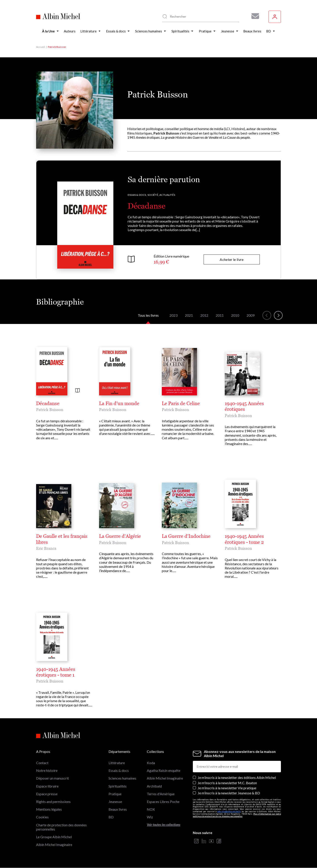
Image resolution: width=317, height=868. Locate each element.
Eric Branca (46, 548)
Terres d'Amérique (161, 794)
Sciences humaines (122, 778)
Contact (42, 763)
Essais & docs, (137, 195)
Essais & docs (119, 770)
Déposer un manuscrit (53, 778)
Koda (151, 763)
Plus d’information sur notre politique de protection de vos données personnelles (237, 815)
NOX (151, 809)
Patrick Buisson (50, 410)
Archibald (154, 786)
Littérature (117, 763)
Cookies (42, 817)
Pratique (115, 794)
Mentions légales (49, 809)
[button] (267, 315)
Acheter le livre (232, 259)
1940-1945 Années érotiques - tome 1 (56, 672)
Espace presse (47, 794)
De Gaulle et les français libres (62, 539)
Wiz (150, 817)
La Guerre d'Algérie (120, 536)
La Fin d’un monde (119, 404)
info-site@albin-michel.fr (229, 811)
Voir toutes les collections (164, 825)
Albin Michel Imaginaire (54, 845)
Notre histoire (47, 770)
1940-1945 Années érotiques (244, 406)
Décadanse (147, 206)
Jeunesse (115, 802)
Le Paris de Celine (181, 404)
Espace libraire (47, 786)
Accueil (41, 47)
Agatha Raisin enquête (164, 770)
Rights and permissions (53, 802)
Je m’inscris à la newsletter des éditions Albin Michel (237, 777)
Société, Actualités (161, 195)
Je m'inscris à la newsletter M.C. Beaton (227, 783)
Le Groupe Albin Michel (54, 837)
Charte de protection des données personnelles (61, 827)
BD (111, 817)
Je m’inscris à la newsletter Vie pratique (227, 788)
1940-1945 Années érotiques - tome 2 (244, 539)
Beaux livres (118, 809)
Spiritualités (118, 786)
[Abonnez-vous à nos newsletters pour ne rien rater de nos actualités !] (254, 16)
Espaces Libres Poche (163, 802)
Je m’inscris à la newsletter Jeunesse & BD (229, 793)
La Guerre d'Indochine (186, 536)
